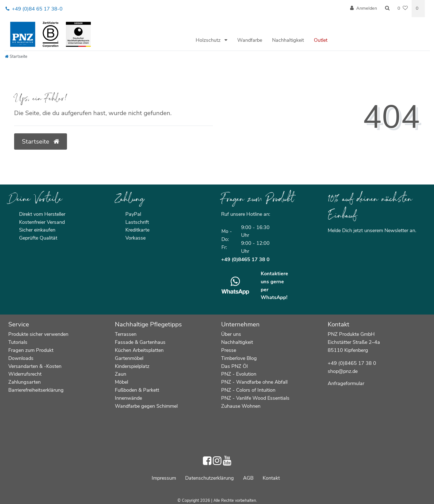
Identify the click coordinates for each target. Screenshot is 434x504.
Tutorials (18, 342)
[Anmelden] (364, 9)
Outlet (321, 40)
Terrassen (126, 334)
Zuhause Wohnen (241, 406)
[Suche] (387, 9)
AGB (248, 478)
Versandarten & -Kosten (35, 366)
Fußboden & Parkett (137, 390)
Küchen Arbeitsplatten (139, 350)
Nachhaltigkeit (288, 40)
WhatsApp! (274, 297)
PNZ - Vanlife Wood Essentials (255, 398)
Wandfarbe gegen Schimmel (146, 406)
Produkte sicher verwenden (38, 334)
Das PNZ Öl (234, 366)
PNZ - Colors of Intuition (248, 390)
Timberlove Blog (239, 358)
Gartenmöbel (129, 358)
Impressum (164, 478)
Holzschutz (209, 40)
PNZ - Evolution (239, 374)
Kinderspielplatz (132, 366)
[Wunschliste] (403, 9)
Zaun (121, 374)
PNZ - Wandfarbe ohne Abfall (254, 382)
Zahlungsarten (24, 382)
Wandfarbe (250, 40)
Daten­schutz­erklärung (210, 478)
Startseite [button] (41, 141)
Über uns (231, 334)
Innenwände (128, 398)
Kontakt (271, 478)
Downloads (21, 358)
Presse (229, 350)
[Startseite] (16, 56)
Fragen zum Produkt (31, 350)
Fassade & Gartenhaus (140, 342)
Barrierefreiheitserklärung (36, 390)
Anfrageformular (346, 383)
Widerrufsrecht (25, 374)
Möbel (122, 382)
